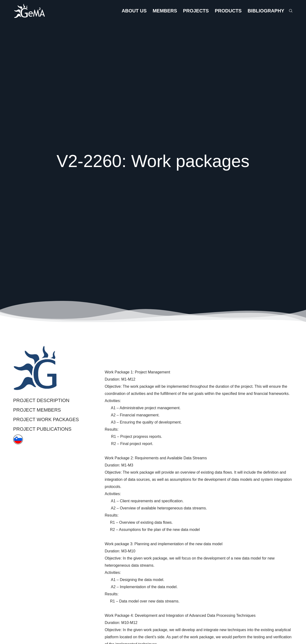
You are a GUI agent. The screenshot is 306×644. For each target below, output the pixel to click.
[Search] (289, 11)
